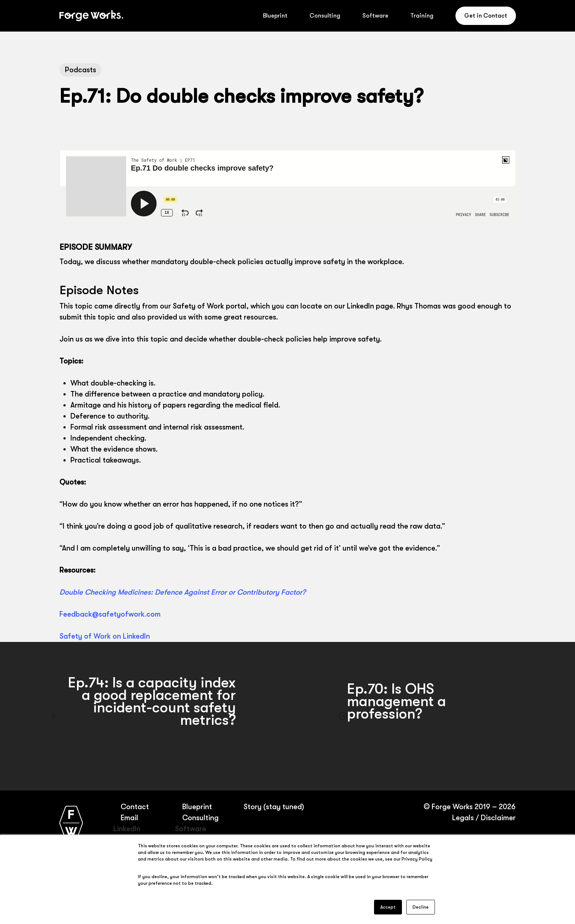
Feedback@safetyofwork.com (110, 614)
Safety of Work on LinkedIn (105, 636)
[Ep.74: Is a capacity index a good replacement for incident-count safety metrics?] (144, 716)
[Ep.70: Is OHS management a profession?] (431, 716)
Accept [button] (388, 907)
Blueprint (197, 807)
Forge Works (452, 807)
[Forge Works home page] (71, 823)
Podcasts (80, 70)
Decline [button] (421, 907)
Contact (135, 807)
